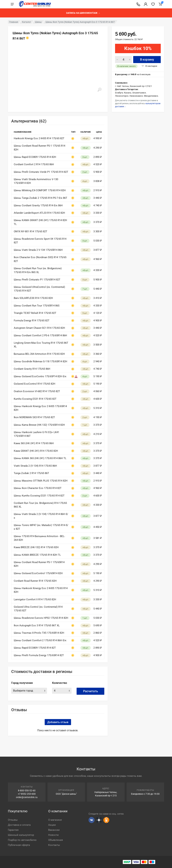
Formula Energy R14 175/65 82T (32, 321)
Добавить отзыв (58, 722)
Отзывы (13, 820)
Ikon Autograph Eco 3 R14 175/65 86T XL (37, 625)
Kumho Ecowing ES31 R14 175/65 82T (35, 399)
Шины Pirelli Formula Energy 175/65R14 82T (39, 655)
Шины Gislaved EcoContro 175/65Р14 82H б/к (40, 376)
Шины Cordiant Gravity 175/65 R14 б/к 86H (38, 205)
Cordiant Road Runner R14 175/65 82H (35, 581)
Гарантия (13, 830)
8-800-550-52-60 (27, 791)
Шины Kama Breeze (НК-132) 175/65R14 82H (39, 425)
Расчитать (91, 691)
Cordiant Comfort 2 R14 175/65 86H (34, 164)
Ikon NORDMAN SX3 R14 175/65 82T (34, 417)
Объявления (56, 840)
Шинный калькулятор (21, 835)
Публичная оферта (19, 845)
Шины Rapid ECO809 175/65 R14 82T (35, 648)
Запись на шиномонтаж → (83, 13)
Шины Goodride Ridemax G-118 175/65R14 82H (40, 361)
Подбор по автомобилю (22, 840)
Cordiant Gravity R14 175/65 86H (32, 369)
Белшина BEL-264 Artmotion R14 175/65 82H (39, 354)
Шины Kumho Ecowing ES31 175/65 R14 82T (39, 496)
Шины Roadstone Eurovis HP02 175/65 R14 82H (41, 618)
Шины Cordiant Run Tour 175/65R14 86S (37, 306)
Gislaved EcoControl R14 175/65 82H (35, 384)
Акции (52, 825)
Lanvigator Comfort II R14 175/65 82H (35, 599)
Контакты (54, 845)
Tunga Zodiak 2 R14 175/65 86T (31, 473)
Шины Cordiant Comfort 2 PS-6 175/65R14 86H (40, 335)
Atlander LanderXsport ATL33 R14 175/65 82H (39, 213)
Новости (53, 835)
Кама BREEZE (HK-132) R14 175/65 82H (36, 547)
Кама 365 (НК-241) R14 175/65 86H (34, 443)
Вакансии (54, 830)
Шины (38, 22)
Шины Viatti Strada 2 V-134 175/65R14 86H (38, 250)
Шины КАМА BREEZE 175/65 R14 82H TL (37, 555)
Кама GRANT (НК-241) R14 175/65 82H (36, 451)
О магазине (55, 820)
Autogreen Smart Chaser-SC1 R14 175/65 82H (39, 328)
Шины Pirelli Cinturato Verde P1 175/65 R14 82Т (41, 172)
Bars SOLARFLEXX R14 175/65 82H (33, 298)
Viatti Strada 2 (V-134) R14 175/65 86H (35, 466)
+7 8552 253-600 (27, 794)
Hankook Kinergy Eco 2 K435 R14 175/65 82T (39, 138)
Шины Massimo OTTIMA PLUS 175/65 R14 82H (41, 481)
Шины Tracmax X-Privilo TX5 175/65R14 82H (39, 633)
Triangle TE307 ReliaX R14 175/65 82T (35, 313)
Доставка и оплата (19, 825)
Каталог (27, 22)
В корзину (147, 59)
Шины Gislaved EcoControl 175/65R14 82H (38, 573)
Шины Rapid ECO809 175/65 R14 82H (35, 157)
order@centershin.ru (27, 797)
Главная (14, 22)
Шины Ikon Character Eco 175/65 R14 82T (38, 488)
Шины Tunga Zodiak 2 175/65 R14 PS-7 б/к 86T (40, 198)
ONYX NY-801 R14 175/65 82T (30, 231)
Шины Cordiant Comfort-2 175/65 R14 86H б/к (40, 640)
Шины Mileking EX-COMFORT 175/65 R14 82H (40, 190)
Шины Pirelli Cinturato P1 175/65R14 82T (37, 280)
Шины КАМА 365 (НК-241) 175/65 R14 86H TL (40, 458)
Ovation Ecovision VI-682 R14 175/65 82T (37, 391)
